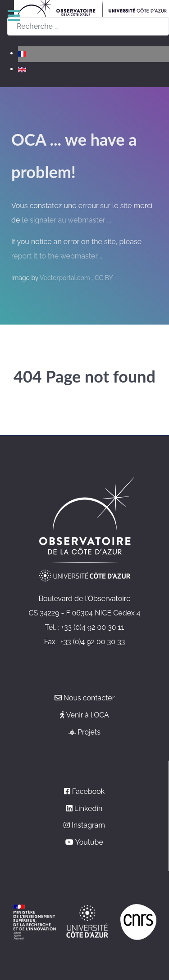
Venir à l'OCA (88, 715)
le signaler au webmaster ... (66, 220)
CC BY (104, 278)
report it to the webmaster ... (57, 256)
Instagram (88, 825)
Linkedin (88, 808)
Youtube (89, 842)
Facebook (89, 791)
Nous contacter (89, 698)
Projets (89, 732)
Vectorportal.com (66, 278)
